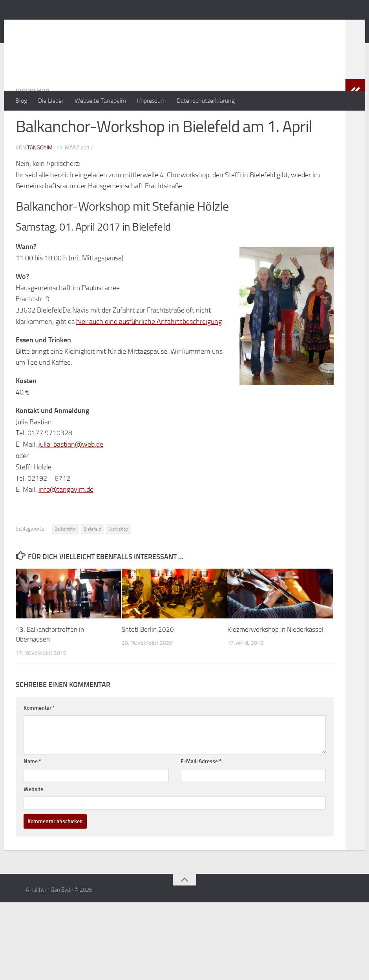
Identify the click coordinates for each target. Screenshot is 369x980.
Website (33, 821)
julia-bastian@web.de (71, 476)
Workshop (32, 122)
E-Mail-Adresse (201, 793)
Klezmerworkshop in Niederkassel (275, 661)
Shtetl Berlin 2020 (148, 661)
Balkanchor (65, 560)
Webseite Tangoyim (100, 101)
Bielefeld (92, 560)
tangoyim (40, 179)
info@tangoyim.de (66, 521)
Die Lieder (51, 101)
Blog (21, 101)
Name (32, 793)
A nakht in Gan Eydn (84, 27)
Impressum (151, 101)
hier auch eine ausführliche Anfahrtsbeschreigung (149, 353)
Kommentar (39, 739)
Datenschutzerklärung (206, 101)
